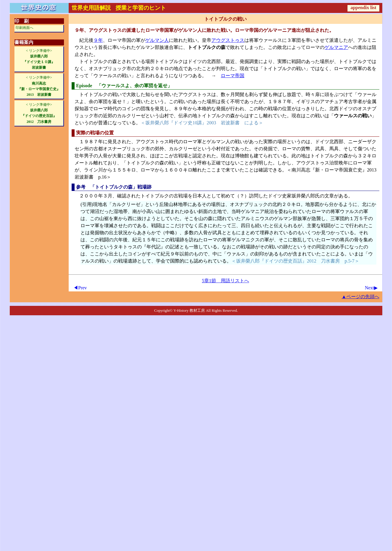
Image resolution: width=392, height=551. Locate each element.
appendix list (363, 8)
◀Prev (80, 288)
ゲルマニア (336, 47)
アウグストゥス (228, 40)
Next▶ (371, 288)
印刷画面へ (24, 28)
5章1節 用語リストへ (225, 281)
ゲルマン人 (157, 40)
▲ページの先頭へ (360, 297)
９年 (98, 40)
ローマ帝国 (233, 76)
